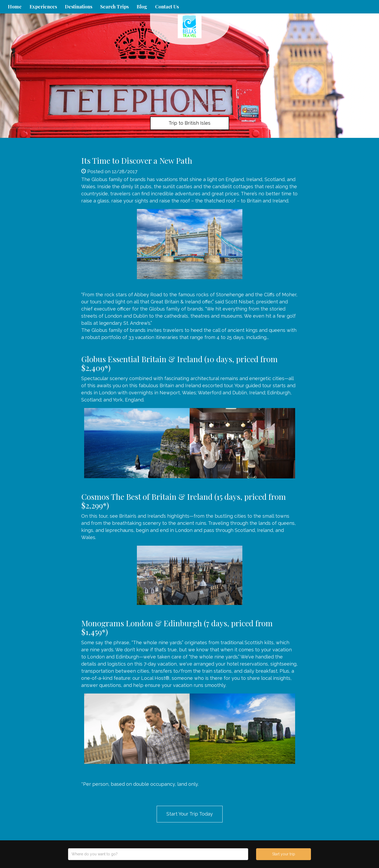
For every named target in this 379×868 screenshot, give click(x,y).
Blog (142, 7)
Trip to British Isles (189, 123)
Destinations (79, 7)
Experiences (43, 7)
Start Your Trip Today (190, 814)
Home (15, 7)
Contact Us (167, 7)
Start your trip (284, 854)
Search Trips (114, 7)
